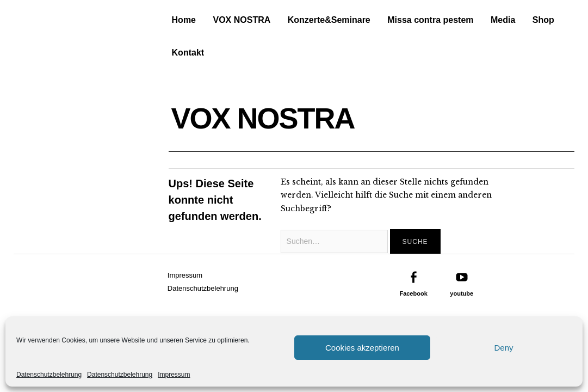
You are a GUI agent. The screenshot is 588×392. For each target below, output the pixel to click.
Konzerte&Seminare (329, 20)
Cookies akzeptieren (362, 348)
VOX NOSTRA (242, 20)
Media (503, 20)
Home (184, 20)
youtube (462, 293)
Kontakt (188, 53)
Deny (503, 348)
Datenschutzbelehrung (49, 375)
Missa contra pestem (430, 20)
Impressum (174, 375)
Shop (543, 20)
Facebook (413, 293)
